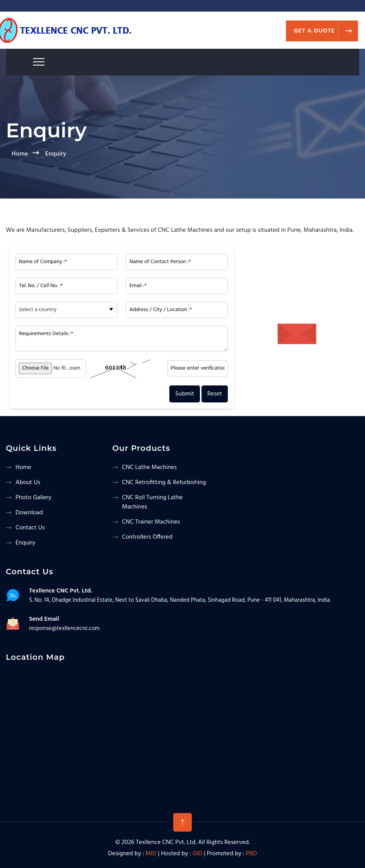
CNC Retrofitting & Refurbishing (164, 483)
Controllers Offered (147, 537)
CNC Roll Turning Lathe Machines (152, 502)
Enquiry (25, 543)
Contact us (30, 528)
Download (29, 513)
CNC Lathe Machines (149, 467)
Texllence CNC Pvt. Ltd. (166, 842)
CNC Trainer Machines (151, 522)
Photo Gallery (34, 498)
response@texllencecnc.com (64, 628)
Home (20, 154)
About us (28, 483)
